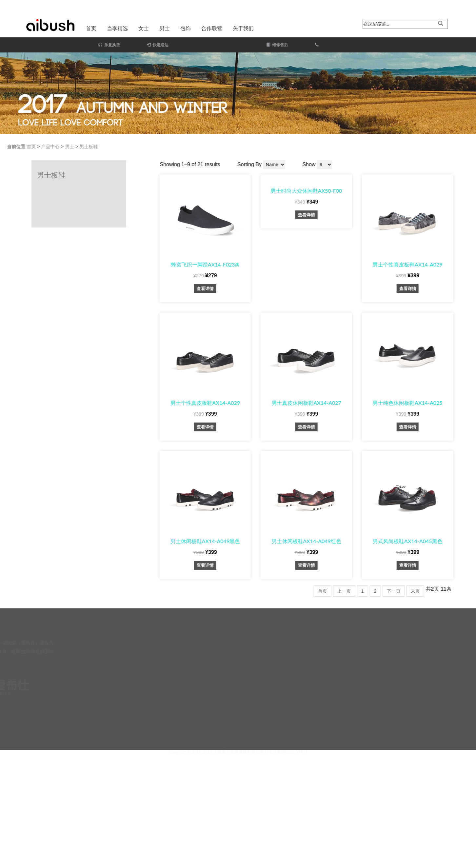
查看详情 (302, 289)
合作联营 (212, 28)
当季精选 (117, 28)
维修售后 (332, 45)
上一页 (441, 591)
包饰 (186, 28)
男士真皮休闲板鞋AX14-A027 (403, 403)
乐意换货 (82, 45)
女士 (144, 28)
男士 (165, 28)
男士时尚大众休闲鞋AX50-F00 (403, 191)
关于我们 (243, 28)
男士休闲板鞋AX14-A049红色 (403, 541)
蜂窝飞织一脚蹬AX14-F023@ (302, 264)
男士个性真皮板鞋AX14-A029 (302, 403)
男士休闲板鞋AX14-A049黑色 (302, 541)
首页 (91, 28)
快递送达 (131, 45)
